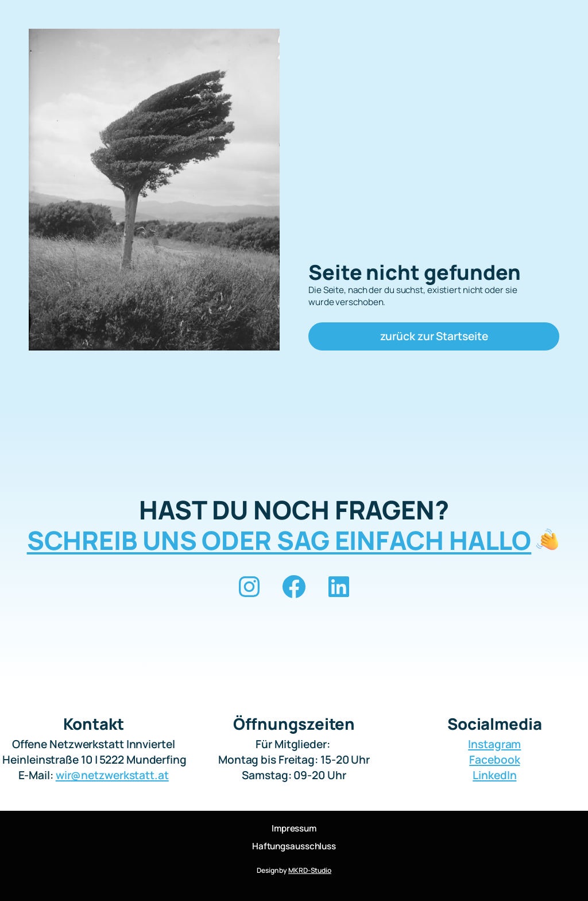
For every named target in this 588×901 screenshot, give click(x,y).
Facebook (494, 759)
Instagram (494, 744)
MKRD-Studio (310, 870)
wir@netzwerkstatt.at (112, 775)
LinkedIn (494, 775)
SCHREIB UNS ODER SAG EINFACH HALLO (279, 540)
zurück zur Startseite (434, 336)
